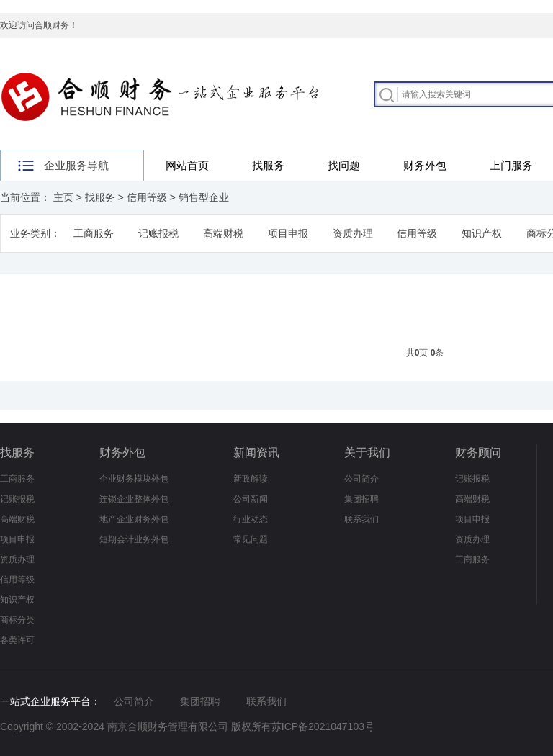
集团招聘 (361, 499)
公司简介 (361, 479)
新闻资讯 (256, 453)
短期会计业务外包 (134, 539)
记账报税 (158, 233)
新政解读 (251, 479)
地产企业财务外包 (134, 519)
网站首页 (187, 165)
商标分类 (17, 620)
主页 (63, 197)
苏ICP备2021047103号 (323, 726)
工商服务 (94, 233)
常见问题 (251, 539)
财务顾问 (478, 453)
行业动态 (251, 519)
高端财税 (223, 233)
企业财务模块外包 (134, 479)
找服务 (268, 165)
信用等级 (147, 197)
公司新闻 (251, 499)
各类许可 (17, 640)
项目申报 (288, 233)
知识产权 (482, 233)
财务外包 (425, 165)
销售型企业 (204, 197)
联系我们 (361, 519)
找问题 (344, 165)
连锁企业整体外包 (134, 499)
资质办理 (353, 233)
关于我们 (367, 453)
